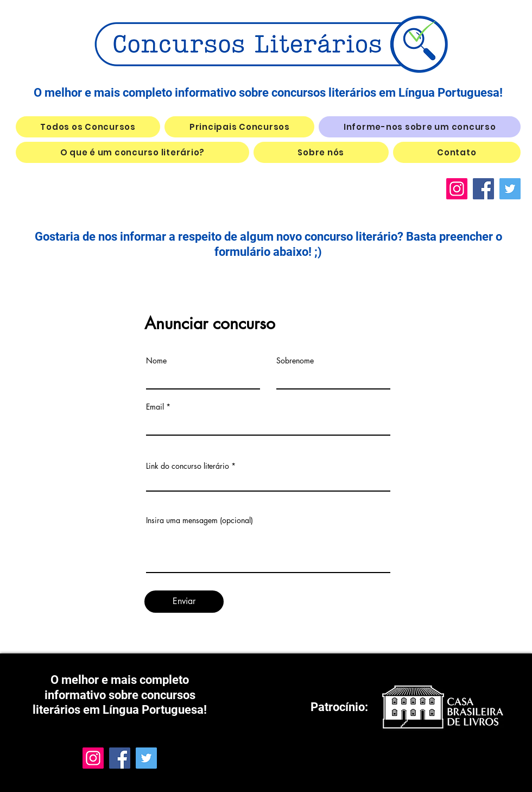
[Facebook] (483, 189)
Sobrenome (295, 361)
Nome (156, 361)
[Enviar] (184, 602)
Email (155, 407)
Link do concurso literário (188, 466)
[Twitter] (510, 189)
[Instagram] (457, 189)
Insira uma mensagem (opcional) (199, 520)
